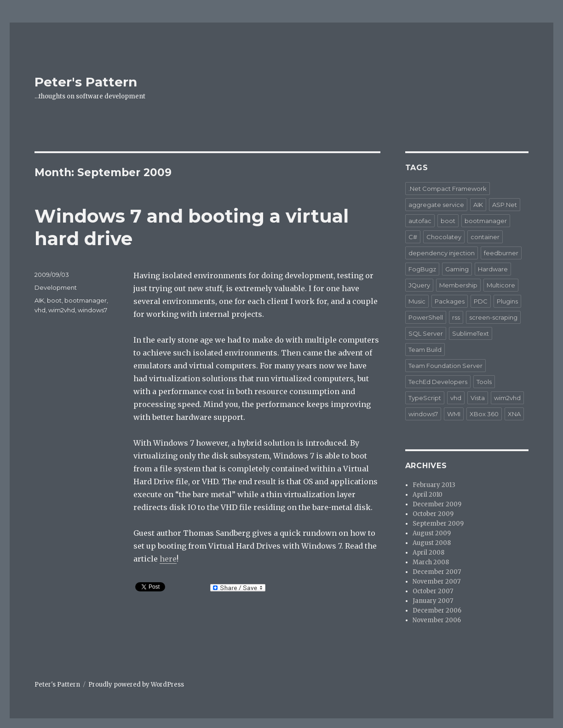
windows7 (92, 310)
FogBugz (422, 269)
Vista (478, 398)
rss (456, 317)
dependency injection (442, 253)
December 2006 (437, 610)
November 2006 (437, 620)
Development (56, 287)
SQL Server (426, 333)
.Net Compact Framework (448, 189)
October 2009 (433, 514)
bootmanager (86, 300)
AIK (39, 300)
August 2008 (432, 543)
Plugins (507, 301)
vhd (40, 310)
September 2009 (438, 524)
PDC (481, 301)
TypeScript (425, 398)
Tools (484, 382)
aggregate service (436, 205)
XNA (514, 414)
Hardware (493, 269)
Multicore (501, 285)
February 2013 (434, 485)
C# (413, 237)
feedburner (501, 253)
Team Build (425, 350)
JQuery (419, 285)
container (485, 237)
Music (417, 301)
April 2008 (428, 553)
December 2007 (437, 572)
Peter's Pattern (86, 82)
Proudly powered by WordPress (136, 685)
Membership (458, 285)
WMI (454, 414)
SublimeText (471, 333)
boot (54, 300)
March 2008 (431, 562)
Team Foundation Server (445, 366)
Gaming (457, 269)
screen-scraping (493, 317)
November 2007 (437, 582)
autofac (420, 221)
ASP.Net (505, 205)
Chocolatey (444, 237)
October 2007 (433, 591)
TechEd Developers (438, 382)
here (168, 559)
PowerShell (426, 317)
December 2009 (437, 504)
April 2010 (428, 495)
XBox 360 (484, 414)
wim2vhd (62, 310)
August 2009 (432, 533)
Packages (450, 301)
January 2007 (433, 601)
